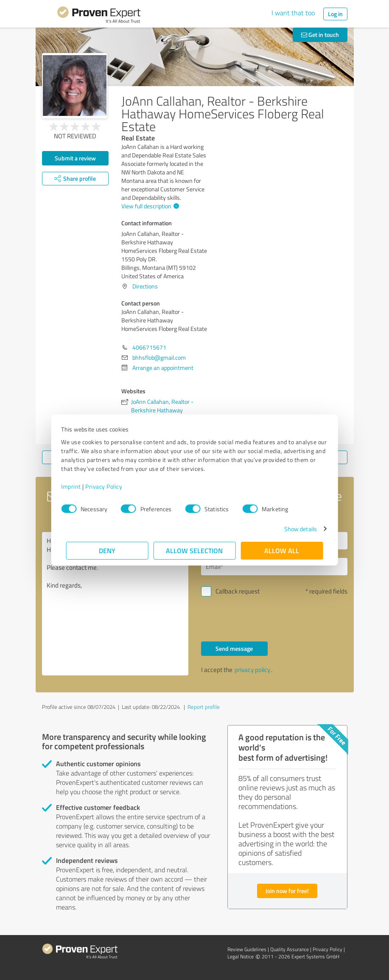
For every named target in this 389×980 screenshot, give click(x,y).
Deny (107, 550)
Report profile (204, 707)
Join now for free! (287, 891)
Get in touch (320, 35)
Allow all (282, 550)
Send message (234, 648)
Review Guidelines (247, 949)
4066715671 (149, 347)
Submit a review (75, 158)
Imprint (76, 486)
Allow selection (195, 550)
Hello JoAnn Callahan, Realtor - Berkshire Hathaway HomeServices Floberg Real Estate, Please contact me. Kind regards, (115, 604)
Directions (145, 286)
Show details (295, 529)
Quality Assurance (290, 949)
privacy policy (252, 670)
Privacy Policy (109, 486)
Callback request (238, 591)
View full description (149, 206)
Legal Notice (241, 956)
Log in (335, 14)
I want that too (293, 13)
